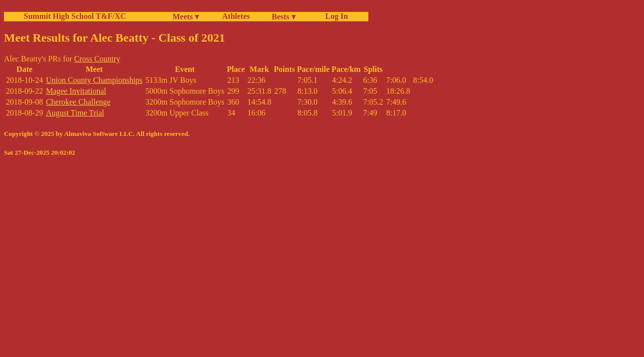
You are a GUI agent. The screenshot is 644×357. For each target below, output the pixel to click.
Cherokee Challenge (78, 102)
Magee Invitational (76, 91)
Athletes (236, 16)
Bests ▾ (284, 17)
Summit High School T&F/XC (75, 16)
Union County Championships (94, 80)
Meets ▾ (186, 17)
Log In (335, 16)
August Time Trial (75, 113)
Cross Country (97, 59)
